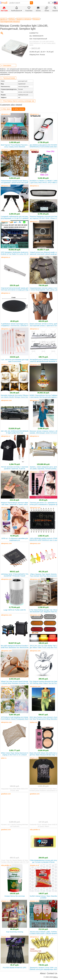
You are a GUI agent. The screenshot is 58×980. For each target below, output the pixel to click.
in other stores (18, 109)
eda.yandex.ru (35, 830)
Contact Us (52, 973)
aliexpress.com (6, 365)
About (43, 973)
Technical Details (8, 78)
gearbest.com (6, 794)
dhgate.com (34, 758)
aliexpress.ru (6, 114)
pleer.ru (4, 758)
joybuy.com (34, 722)
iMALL (55, 977)
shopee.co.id (34, 865)
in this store (6, 109)
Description (6, 65)
